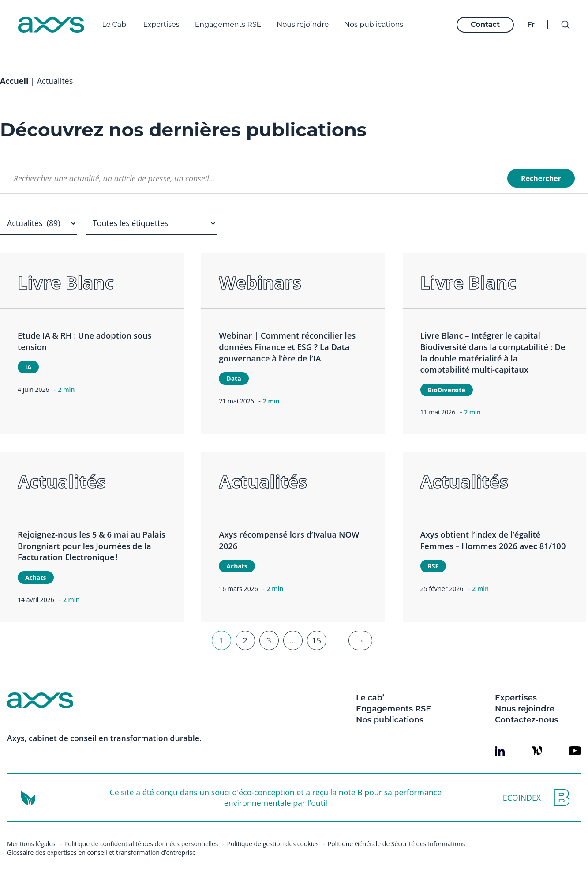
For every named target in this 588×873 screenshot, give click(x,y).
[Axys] (53, 23)
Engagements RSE (230, 22)
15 (316, 631)
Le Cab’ (117, 22)
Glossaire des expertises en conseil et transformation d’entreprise (101, 843)
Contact (483, 22)
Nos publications (376, 22)
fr (529, 22)
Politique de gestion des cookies (273, 834)
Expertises (163, 22)
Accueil (14, 71)
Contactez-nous (527, 710)
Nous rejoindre (305, 22)
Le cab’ (370, 688)
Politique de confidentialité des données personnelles (141, 834)
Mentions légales (31, 834)
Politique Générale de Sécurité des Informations (397, 834)
